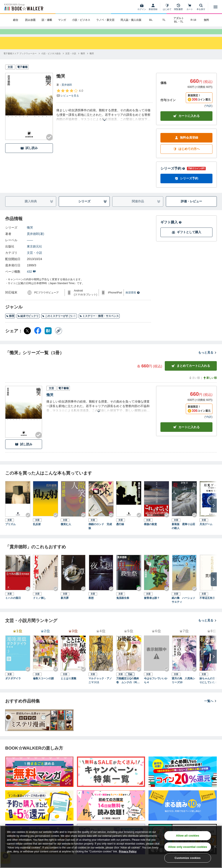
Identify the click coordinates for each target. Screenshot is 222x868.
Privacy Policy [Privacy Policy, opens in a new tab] (128, 852)
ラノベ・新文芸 (105, 20)
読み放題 (30, 20)
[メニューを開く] (215, 7)
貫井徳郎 (67, 92)
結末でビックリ (28, 323)
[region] (111, 847)
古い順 (194, 385)
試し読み (29, 155)
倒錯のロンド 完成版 (100, 533)
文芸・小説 (34, 260)
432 (31, 279)
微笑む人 (66, 531)
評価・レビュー (191, 208)
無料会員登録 (186, 145)
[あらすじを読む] (104, 122)
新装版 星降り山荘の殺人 (183, 533)
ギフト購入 (171, 229)
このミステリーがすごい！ (59, 323)
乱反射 (37, 531)
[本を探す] (201, 7)
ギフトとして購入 (186, 239)
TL (164, 20)
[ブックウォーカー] (23, 7)
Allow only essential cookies (188, 847)
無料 (206, 20)
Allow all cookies (188, 836)
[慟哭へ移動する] (83, 61)
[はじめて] (167, 7)
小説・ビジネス (81, 20)
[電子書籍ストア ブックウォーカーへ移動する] (20, 61)
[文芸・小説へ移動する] (71, 61)
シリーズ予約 (173, 176)
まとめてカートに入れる (191, 373)
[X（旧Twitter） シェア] (27, 338)
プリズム (10, 531)
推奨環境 (133, 300)
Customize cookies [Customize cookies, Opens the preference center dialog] (188, 858)
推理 (10, 323)
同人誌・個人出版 (131, 20)
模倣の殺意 (150, 531)
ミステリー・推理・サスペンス (99, 323)
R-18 (193, 20)
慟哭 (30, 235)
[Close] (215, 847)
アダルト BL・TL (179, 20)
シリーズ (93, 209)
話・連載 (47, 20)
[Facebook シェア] (38, 338)
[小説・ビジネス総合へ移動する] (51, 61)
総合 (16, 20)
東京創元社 (34, 254)
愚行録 (120, 531)
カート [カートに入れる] (186, 434)
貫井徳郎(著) (35, 241)
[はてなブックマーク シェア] (48, 338)
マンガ (62, 20)
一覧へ (211, 708)
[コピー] (59, 338)
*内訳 (208, 113)
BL (151, 20)
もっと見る (207, 360)
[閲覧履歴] (178, 7)
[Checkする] (49, 144)
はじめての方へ (186, 156)
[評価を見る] (70, 100)
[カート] (190, 7)
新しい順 (210, 385)
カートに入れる (186, 123)
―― (30, 247)
